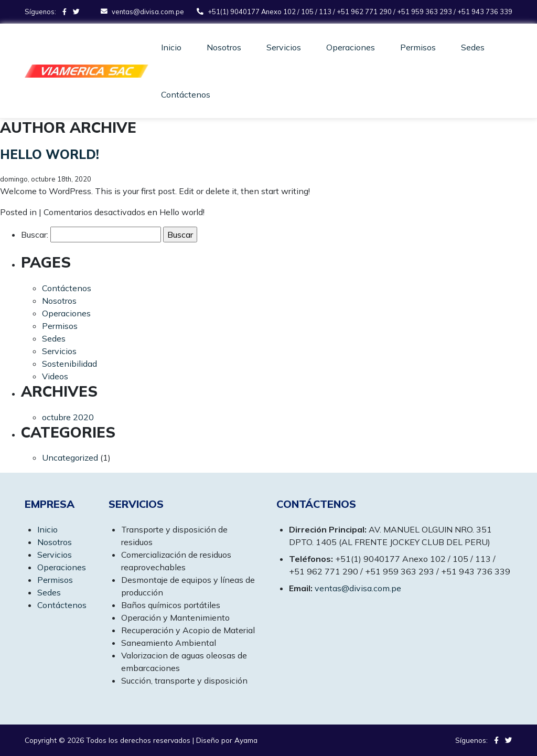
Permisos (418, 47)
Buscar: (35, 235)
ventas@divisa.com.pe (358, 588)
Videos (55, 376)
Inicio (171, 47)
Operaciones (351, 47)
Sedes (473, 47)
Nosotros (224, 47)
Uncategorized (70, 457)
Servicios (284, 47)
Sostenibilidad (69, 364)
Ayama (246, 740)
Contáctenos (186, 94)
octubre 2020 (68, 417)
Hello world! (50, 154)
